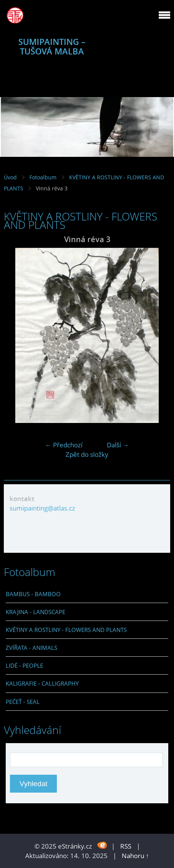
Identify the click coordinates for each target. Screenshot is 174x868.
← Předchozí (64, 445)
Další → (118, 445)
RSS (126, 846)
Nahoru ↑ (135, 856)
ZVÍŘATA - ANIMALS (31, 648)
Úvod (10, 177)
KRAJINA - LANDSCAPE (35, 612)
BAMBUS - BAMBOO (33, 594)
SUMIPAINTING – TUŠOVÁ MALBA (52, 46)
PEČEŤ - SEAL (23, 702)
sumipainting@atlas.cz (42, 508)
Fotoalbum (43, 177)
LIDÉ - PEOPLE (24, 665)
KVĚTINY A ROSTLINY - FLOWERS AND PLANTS (66, 630)
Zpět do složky (87, 454)
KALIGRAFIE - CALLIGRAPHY (42, 683)
